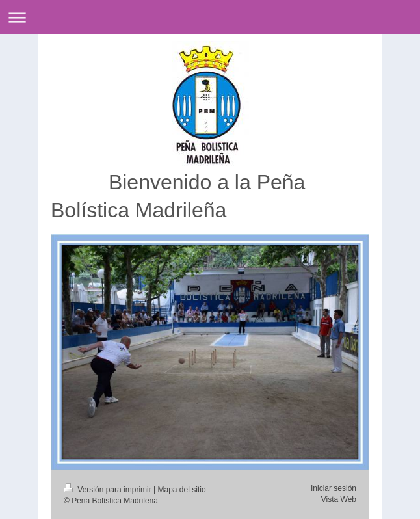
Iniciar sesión (334, 488)
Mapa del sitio (182, 490)
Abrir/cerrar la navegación (210, 17)
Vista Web (339, 499)
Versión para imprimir (109, 490)
